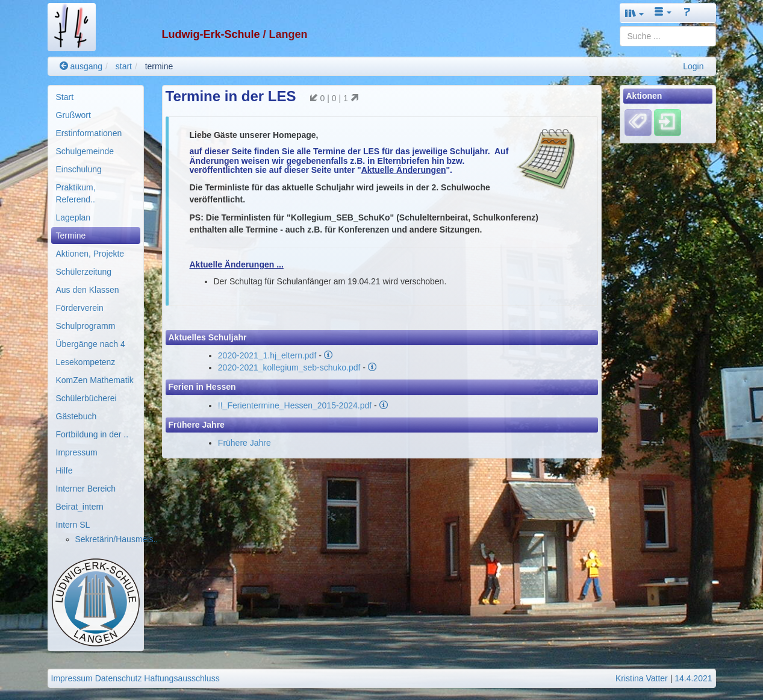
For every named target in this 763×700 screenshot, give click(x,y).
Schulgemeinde (85, 151)
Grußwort (73, 115)
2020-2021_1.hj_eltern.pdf (267, 355)
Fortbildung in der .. (92, 434)
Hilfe (64, 470)
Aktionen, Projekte (90, 254)
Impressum (77, 452)
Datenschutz (119, 678)
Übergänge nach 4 (91, 344)
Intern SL (73, 525)
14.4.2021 (693, 678)
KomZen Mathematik (95, 380)
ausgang (81, 66)
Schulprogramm (86, 326)
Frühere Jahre (244, 443)
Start (65, 97)
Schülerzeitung (84, 272)
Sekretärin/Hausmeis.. (117, 539)
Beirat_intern (80, 507)
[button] (635, 13)
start (124, 66)
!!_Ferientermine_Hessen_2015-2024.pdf (295, 405)
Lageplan (73, 217)
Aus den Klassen (88, 290)
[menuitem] (96, 97)
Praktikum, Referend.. (76, 193)
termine (159, 66)
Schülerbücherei (86, 398)
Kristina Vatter (642, 678)
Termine (71, 236)
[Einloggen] (668, 122)
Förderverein (80, 308)
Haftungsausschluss (182, 678)
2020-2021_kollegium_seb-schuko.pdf (289, 367)
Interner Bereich (86, 489)
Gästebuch (76, 416)
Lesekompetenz (86, 362)
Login (693, 66)
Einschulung (79, 169)
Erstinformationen (89, 133)
